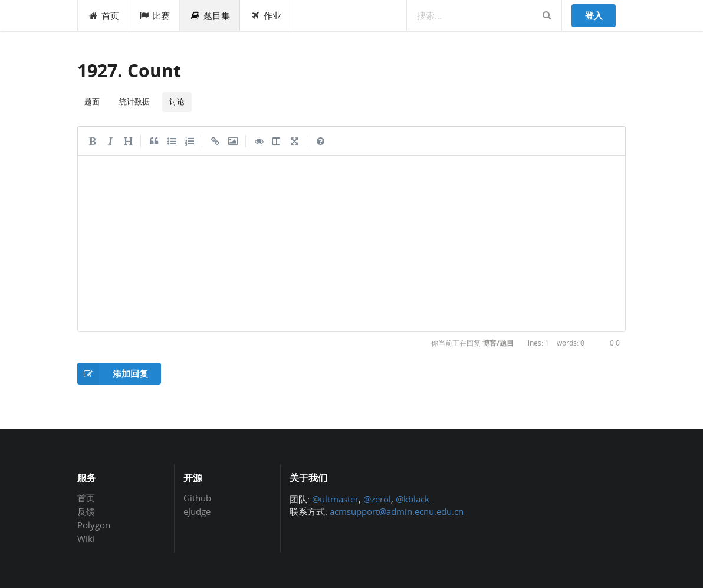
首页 (104, 15)
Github (197, 498)
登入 (594, 15)
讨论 (177, 101)
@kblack (413, 499)
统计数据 (134, 101)
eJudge (197, 511)
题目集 (210, 15)
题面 (92, 101)
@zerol (377, 499)
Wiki (86, 538)
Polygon (94, 525)
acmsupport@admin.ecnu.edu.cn (397, 511)
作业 (266, 15)
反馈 (86, 511)
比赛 (155, 15)
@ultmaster (335, 499)
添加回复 (113, 374)
